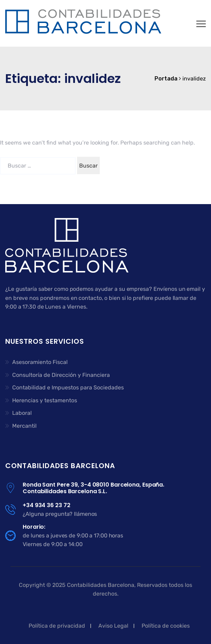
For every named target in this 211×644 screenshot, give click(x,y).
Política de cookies (166, 626)
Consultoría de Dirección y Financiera (61, 375)
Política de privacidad (57, 626)
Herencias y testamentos (45, 400)
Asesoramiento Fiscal (40, 362)
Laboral (22, 413)
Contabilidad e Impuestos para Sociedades (68, 387)
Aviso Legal (113, 626)
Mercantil (24, 426)
